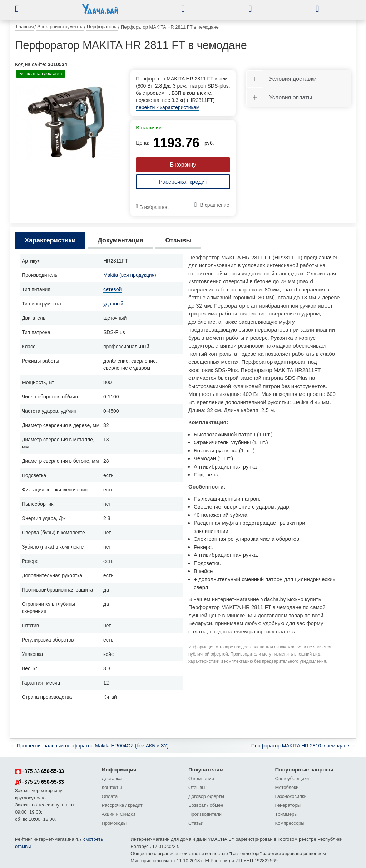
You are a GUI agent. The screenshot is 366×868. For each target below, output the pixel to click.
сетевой (112, 289)
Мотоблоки (287, 787)
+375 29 (39, 782)
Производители (205, 814)
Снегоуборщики (292, 778)
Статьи (196, 823)
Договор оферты (206, 796)
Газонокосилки (291, 796)
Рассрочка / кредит (122, 805)
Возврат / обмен (206, 805)
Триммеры (286, 814)
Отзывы (197, 787)
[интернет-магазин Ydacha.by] (100, 12)
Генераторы (288, 805)
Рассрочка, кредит (183, 182)
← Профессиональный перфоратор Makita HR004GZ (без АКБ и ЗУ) (90, 746)
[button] (22, 9)
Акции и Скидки (119, 814)
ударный (113, 304)
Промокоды (114, 823)
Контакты (112, 787)
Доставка (112, 778)
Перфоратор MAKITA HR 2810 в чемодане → (303, 746)
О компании (201, 778)
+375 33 (39, 771)
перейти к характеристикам (168, 107)
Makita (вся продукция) (130, 275)
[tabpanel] (67, 122)
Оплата (110, 796)
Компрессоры (290, 823)
